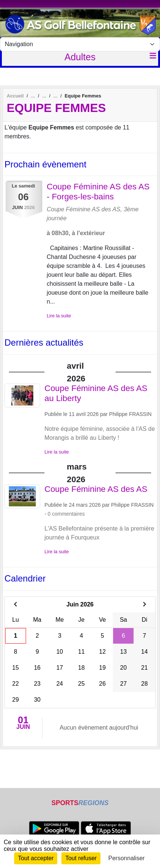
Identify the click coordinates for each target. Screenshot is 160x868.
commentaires (68, 514)
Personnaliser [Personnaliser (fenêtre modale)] (127, 858)
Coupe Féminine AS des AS (96, 489)
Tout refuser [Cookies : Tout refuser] (81, 858)
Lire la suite (59, 316)
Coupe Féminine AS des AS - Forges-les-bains (98, 192)
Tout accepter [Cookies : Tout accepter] (36, 858)
